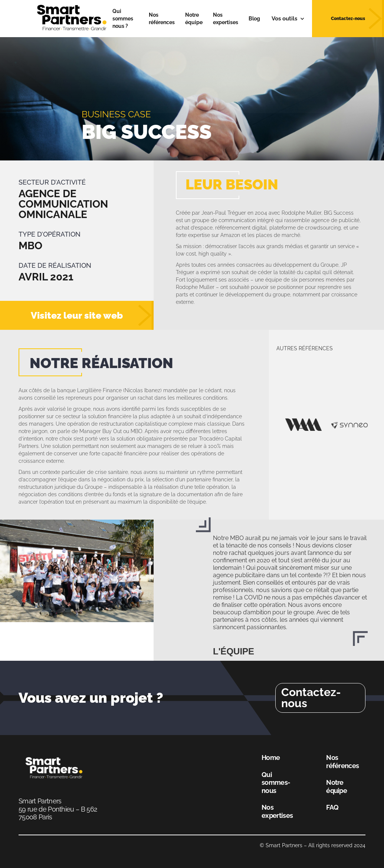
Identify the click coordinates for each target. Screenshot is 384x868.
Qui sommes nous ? (123, 19)
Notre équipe (194, 19)
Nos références (162, 19)
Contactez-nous (311, 698)
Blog (254, 19)
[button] (288, 19)
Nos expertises (226, 19)
